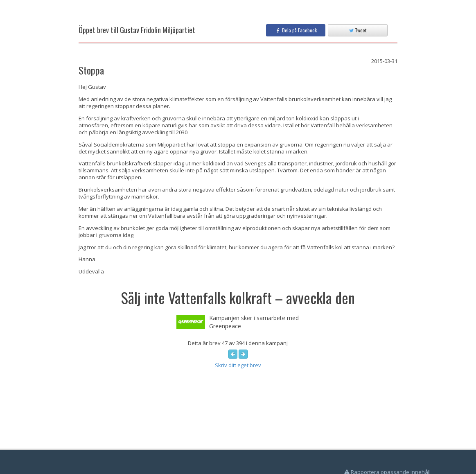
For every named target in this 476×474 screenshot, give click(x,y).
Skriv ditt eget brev (238, 365)
